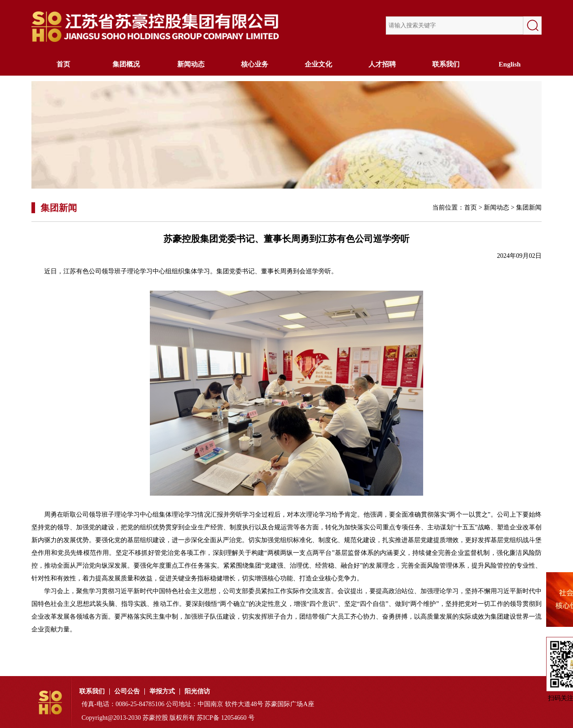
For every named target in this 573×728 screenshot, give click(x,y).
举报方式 (162, 692)
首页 (63, 64)
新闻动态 (191, 64)
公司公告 (127, 692)
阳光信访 (197, 692)
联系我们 (446, 64)
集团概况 (127, 64)
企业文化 (318, 64)
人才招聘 (382, 64)
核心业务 (255, 64)
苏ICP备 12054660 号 (226, 718)
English (510, 64)
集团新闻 (529, 208)
